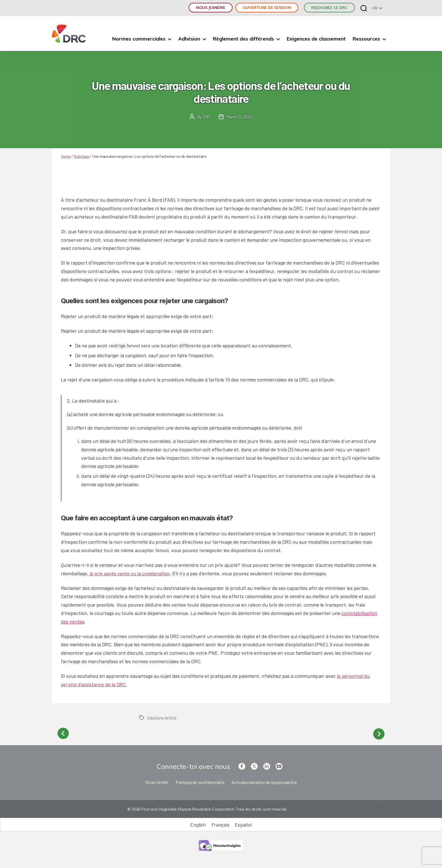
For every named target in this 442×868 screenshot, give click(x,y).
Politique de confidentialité (200, 781)
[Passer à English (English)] (198, 824)
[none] (378, 8)
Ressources (366, 39)
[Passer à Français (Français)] (220, 824)
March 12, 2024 (239, 116)
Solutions (81, 156)
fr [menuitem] (375, 8)
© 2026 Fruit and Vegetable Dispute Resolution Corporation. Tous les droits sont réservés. (207, 808)
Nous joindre (211, 8)
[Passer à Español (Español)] (243, 824)
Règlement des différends (243, 39)
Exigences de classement (316, 39)
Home (66, 156)
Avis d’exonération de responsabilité (264, 781)
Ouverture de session (267, 8)
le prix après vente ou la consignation (129, 573)
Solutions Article (162, 718)
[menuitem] (378, 8)
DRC (206, 116)
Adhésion (189, 39)
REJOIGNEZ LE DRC (329, 8)
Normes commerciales (139, 39)
